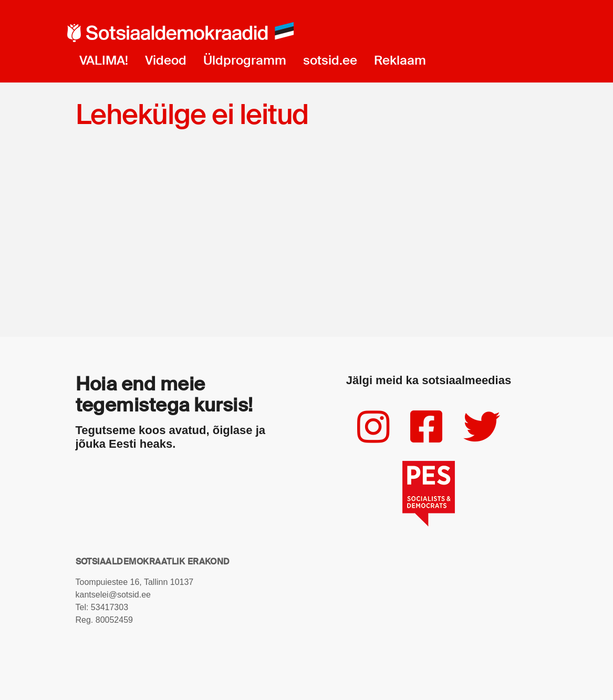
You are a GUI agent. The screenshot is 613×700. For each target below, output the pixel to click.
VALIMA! (104, 60)
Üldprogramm (245, 60)
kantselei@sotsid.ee (113, 595)
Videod (166, 60)
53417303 (110, 607)
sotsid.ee (330, 60)
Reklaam (400, 60)
